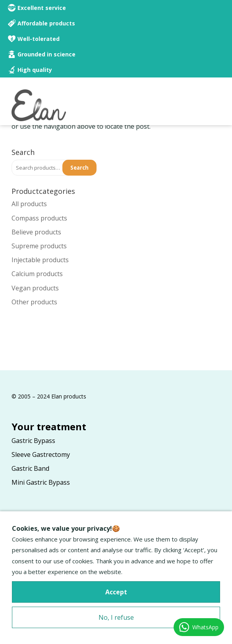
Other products (34, 302)
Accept (116, 592)
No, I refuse (116, 617)
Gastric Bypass (33, 441)
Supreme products (39, 246)
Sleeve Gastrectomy (41, 454)
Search (79, 168)
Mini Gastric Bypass (41, 482)
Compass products (39, 218)
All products (29, 204)
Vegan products (35, 288)
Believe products (36, 232)
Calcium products (37, 274)
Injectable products (40, 260)
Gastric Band (30, 468)
